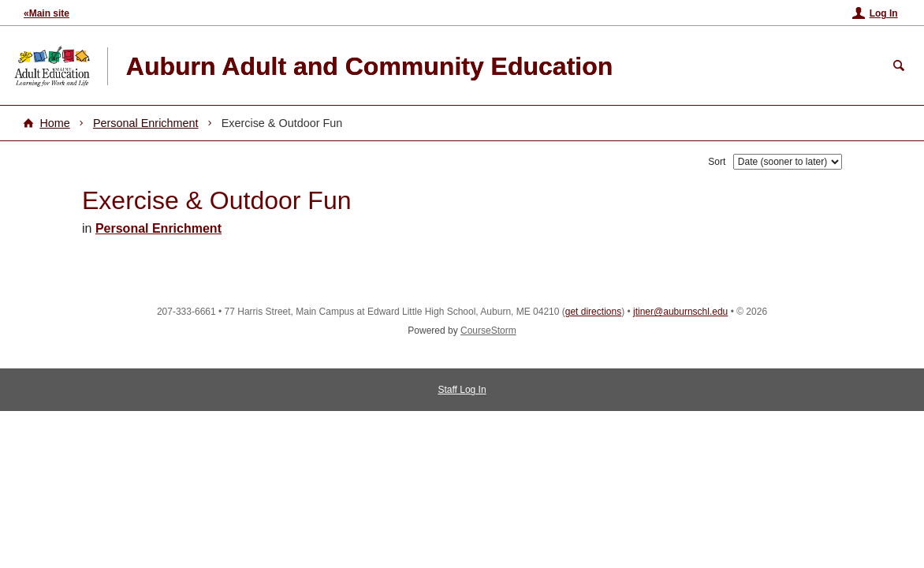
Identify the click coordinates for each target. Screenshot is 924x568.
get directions (593, 312)
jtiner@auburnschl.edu (680, 312)
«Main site (47, 13)
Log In (884, 13)
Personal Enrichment (146, 123)
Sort (717, 162)
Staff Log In (462, 390)
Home (54, 123)
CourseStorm (488, 331)
